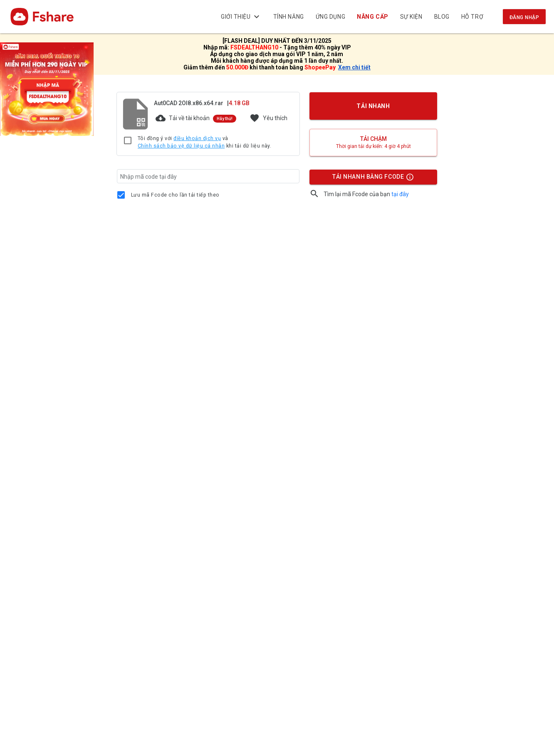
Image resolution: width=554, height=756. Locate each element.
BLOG (442, 17)
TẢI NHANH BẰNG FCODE (369, 179)
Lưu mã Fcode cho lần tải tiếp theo (175, 195)
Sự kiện (411, 17)
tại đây (400, 194)
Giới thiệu (241, 17)
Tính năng (289, 17)
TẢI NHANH (373, 106)
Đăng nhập (524, 17)
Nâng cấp (373, 17)
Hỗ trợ (472, 17)
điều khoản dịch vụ (197, 138)
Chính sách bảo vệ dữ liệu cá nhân (181, 146)
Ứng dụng (330, 17)
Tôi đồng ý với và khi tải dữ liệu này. (204, 142)
